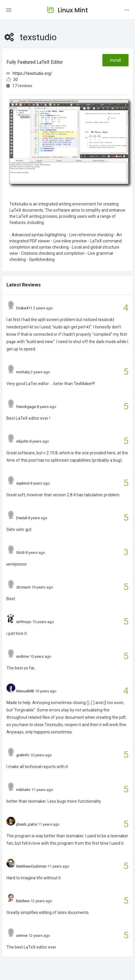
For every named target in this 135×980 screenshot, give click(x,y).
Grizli (20, 553)
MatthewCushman (31, 866)
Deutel (22, 518)
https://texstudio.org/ (32, 73)
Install (115, 60)
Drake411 (24, 308)
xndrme (22, 656)
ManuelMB (25, 691)
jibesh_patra (27, 824)
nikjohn (22, 441)
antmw (22, 936)
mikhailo (23, 790)
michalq (23, 372)
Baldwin (23, 901)
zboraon (23, 587)
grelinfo (23, 755)
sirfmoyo (24, 622)
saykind (23, 483)
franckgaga (26, 407)
